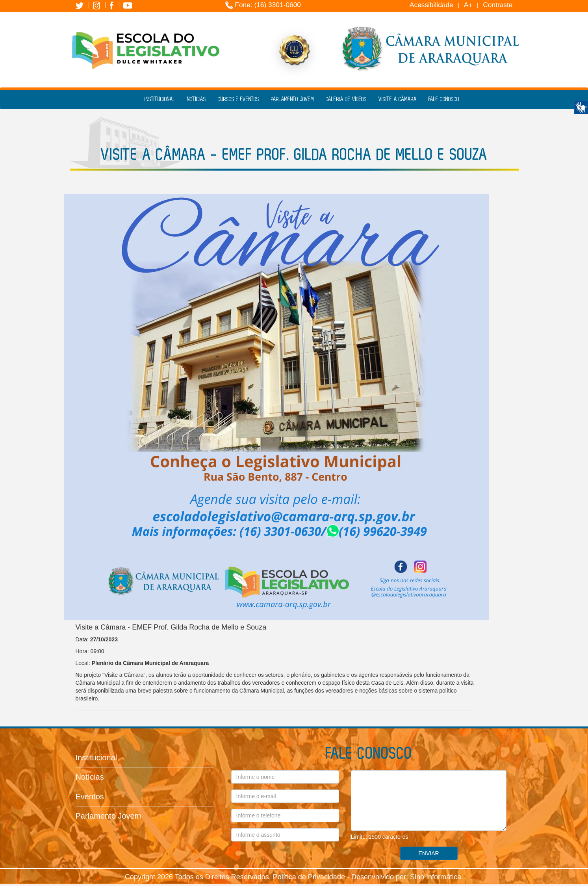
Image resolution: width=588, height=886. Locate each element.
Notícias (197, 99)
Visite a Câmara (398, 99)
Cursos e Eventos (238, 99)
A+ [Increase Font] (468, 5)
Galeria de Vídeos (346, 99)
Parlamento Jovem (292, 99)
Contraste (498, 5)
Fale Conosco (444, 99)
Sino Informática (436, 877)
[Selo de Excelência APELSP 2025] (294, 48)
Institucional (160, 99)
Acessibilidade (431, 5)
